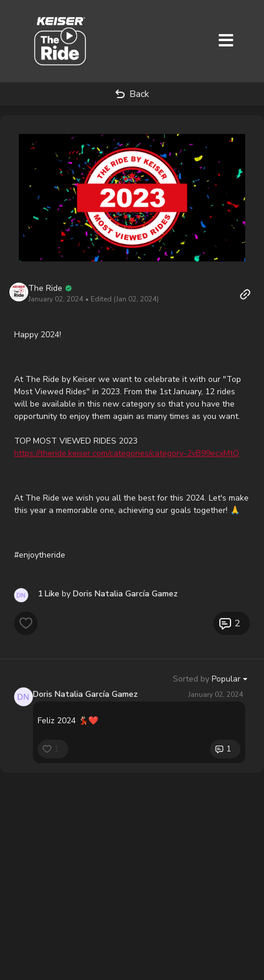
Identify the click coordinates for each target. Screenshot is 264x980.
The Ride (45, 288)
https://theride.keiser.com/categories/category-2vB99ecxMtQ (127, 453)
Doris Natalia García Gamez (85, 694)
